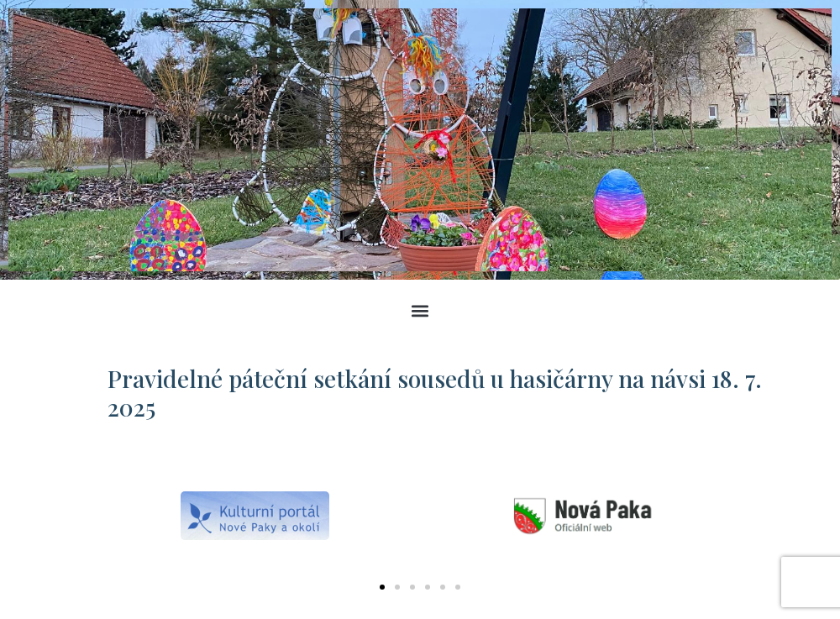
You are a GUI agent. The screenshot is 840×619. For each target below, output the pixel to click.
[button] (420, 310)
